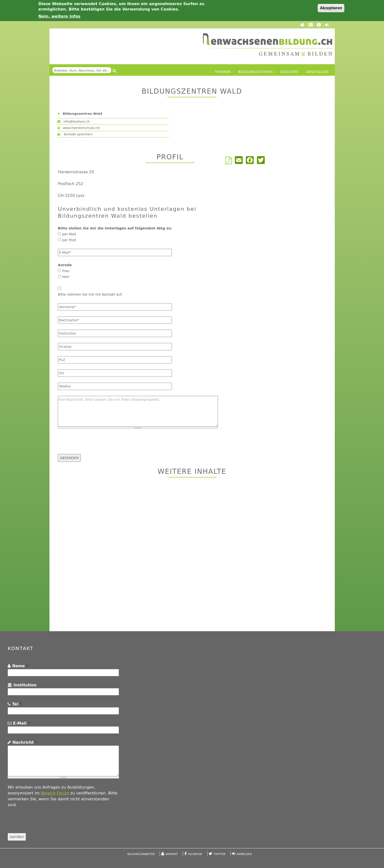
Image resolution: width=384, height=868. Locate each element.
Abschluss (317, 72)
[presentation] (95, 444)
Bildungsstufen (256, 72)
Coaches (289, 72)
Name (18, 666)
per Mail (69, 234)
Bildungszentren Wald (82, 114)
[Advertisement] (192, 555)
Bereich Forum (55, 793)
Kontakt (172, 854)
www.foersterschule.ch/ (79, 128)
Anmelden (244, 854)
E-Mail (19, 723)
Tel (15, 704)
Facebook (195, 854)
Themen (223, 72)
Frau (66, 271)
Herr (66, 277)
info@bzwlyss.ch (74, 121)
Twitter (220, 854)
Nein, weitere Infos (60, 16)
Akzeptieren (331, 8)
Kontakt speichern (75, 134)
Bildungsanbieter (141, 854)
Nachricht (22, 742)
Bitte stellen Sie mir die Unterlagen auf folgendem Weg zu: (115, 228)
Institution (22, 685)
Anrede (65, 265)
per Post (69, 240)
